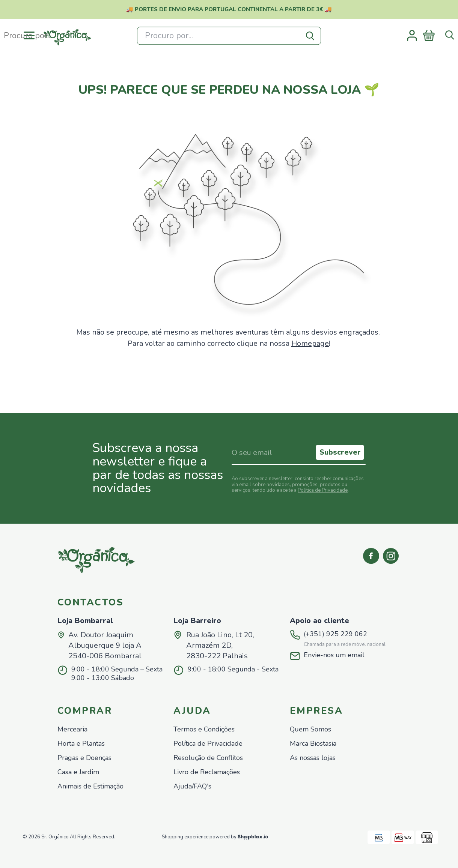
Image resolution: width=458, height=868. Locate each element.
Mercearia (72, 729)
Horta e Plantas (81, 744)
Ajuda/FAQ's (192, 786)
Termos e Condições (204, 729)
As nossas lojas (313, 758)
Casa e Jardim (78, 772)
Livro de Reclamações (207, 772)
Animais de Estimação (90, 786)
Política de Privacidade (323, 490)
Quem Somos (310, 729)
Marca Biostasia (313, 744)
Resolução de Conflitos (208, 758)
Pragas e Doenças (84, 758)
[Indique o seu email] (273, 452)
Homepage (310, 343)
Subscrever (340, 452)
